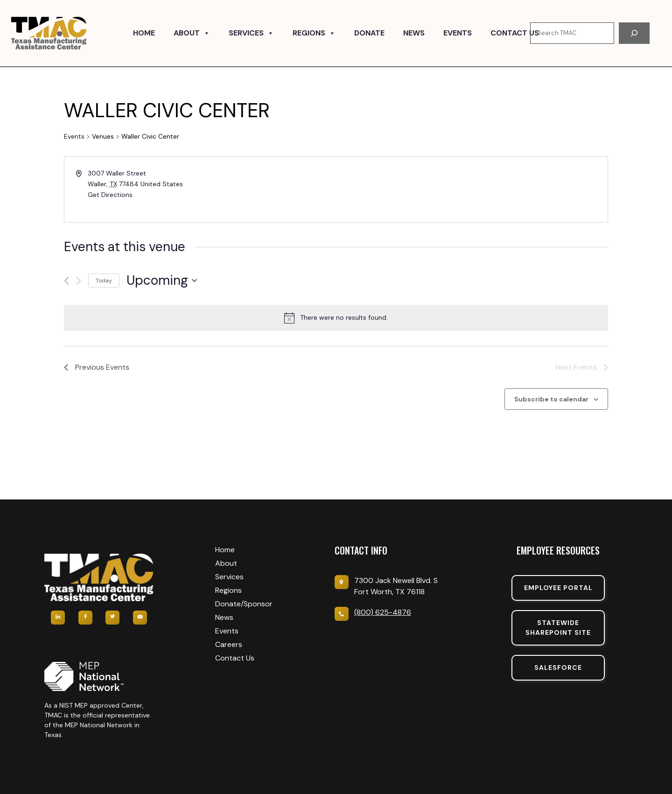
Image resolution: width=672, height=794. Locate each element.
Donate (369, 33)
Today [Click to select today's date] (104, 281)
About (192, 33)
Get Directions (110, 195)
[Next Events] (79, 281)
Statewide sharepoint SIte (558, 628)
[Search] (634, 33)
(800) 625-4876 (383, 612)
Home (144, 33)
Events (458, 33)
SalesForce (558, 668)
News (414, 33)
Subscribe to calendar (551, 399)
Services (251, 33)
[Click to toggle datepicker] (162, 281)
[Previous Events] (66, 281)
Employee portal (558, 588)
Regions (314, 33)
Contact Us (515, 33)
